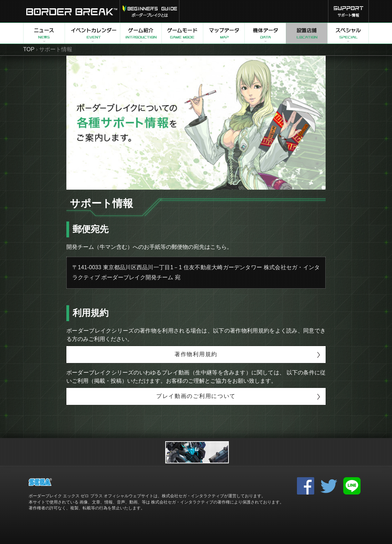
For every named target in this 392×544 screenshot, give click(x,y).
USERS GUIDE (150, 11)
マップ (224, 33)
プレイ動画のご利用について (196, 396)
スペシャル (348, 33)
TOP (29, 49)
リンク (197, 452)
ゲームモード (182, 33)
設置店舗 (307, 33)
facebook (306, 486)
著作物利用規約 (196, 354)
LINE (352, 486)
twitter (329, 486)
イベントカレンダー (92, 33)
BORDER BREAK (71, 11)
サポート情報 (348, 11)
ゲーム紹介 (141, 33)
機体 (265, 33)
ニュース (44, 33)
